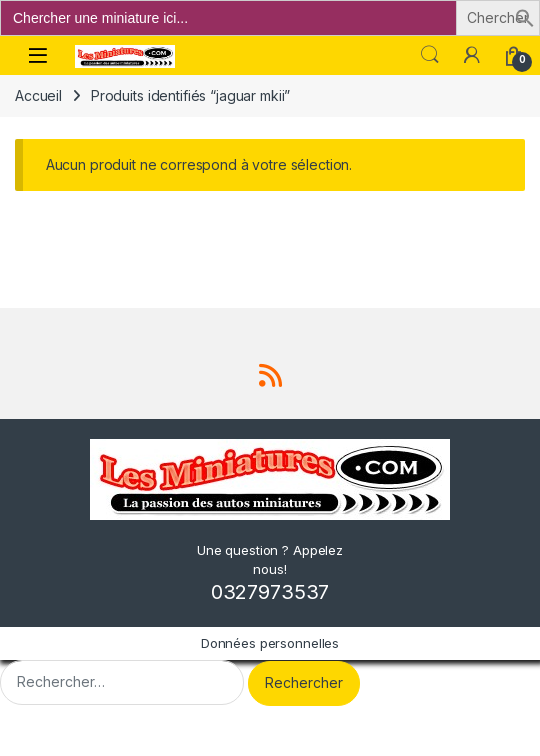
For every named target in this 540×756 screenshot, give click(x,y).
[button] (525, 16)
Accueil (38, 95)
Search (430, 55)
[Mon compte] (472, 55)
